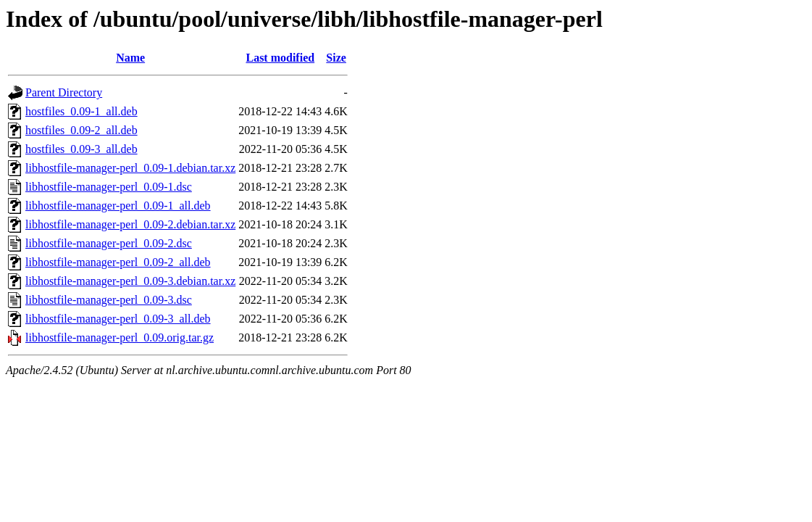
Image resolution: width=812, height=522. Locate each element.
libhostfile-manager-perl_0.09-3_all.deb (118, 319)
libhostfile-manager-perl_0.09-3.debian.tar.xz (130, 281)
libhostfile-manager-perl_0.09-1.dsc (109, 187)
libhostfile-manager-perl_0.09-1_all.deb (118, 206)
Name (130, 58)
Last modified (280, 58)
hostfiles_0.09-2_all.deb (81, 130)
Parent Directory (64, 92)
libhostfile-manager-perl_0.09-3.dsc (109, 300)
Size (336, 58)
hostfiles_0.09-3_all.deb (81, 149)
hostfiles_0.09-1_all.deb (81, 111)
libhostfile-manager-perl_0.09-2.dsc (109, 243)
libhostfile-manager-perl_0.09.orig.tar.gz (120, 337)
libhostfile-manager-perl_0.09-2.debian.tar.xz (130, 224)
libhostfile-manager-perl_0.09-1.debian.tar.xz (130, 168)
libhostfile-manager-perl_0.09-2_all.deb (118, 262)
